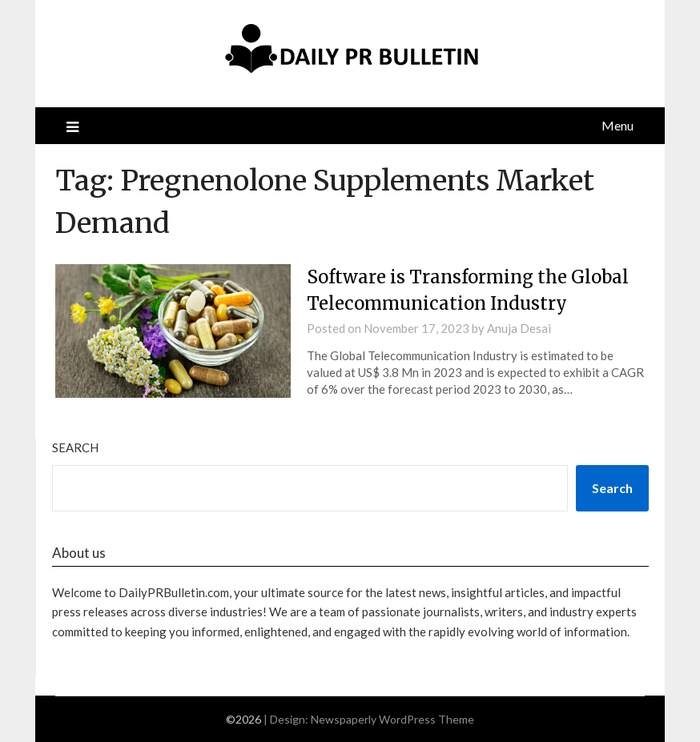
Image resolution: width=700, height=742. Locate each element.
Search (75, 447)
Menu (618, 125)
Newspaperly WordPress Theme (392, 719)
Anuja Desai (519, 328)
